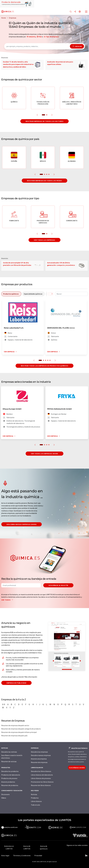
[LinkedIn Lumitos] (86, 855)
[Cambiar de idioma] (80, 12)
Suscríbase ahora (77, 768)
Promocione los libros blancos (42, 782)
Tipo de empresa (52, 37)
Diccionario (5, 794)
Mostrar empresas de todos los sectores (44, 121)
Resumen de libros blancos (41, 785)
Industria (32, 37)
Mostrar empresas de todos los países (44, 181)
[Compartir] (75, 12)
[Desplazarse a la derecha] (52, 294)
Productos (35, 798)
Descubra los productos (10, 771)
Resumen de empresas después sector (15, 725)
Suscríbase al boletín (58, 585)
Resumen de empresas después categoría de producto (21, 729)
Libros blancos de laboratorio (42, 775)
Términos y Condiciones (22, 855)
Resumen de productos (10, 785)
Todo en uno (35, 805)
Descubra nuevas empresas (41, 755)
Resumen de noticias (9, 761)
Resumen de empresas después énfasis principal (19, 732)
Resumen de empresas (39, 762)
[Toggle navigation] (86, 12)
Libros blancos (36, 801)
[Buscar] (71, 12)
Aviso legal (5, 855)
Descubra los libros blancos (41, 771)
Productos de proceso (9, 778)
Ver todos (8, 600)
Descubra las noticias (9, 752)
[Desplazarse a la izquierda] (49, 294)
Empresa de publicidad (16, 683)
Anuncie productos (8, 782)
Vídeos (4, 798)
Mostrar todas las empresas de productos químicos (45, 366)
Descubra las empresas (39, 752)
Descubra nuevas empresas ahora (22, 524)
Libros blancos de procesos (41, 778)
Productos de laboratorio (11, 775)
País (40, 37)
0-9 (4, 704)
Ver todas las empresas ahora (44, 454)
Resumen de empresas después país (14, 736)
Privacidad (38, 855)
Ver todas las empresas (44, 240)
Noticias (34, 794)
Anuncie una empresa (39, 759)
